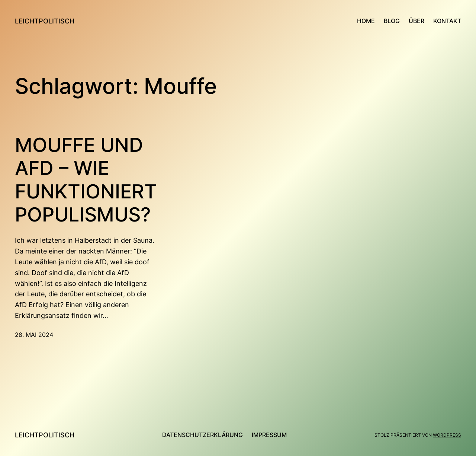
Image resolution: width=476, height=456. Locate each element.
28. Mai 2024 (34, 335)
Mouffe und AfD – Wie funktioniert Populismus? (86, 180)
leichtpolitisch (45, 21)
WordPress (447, 435)
